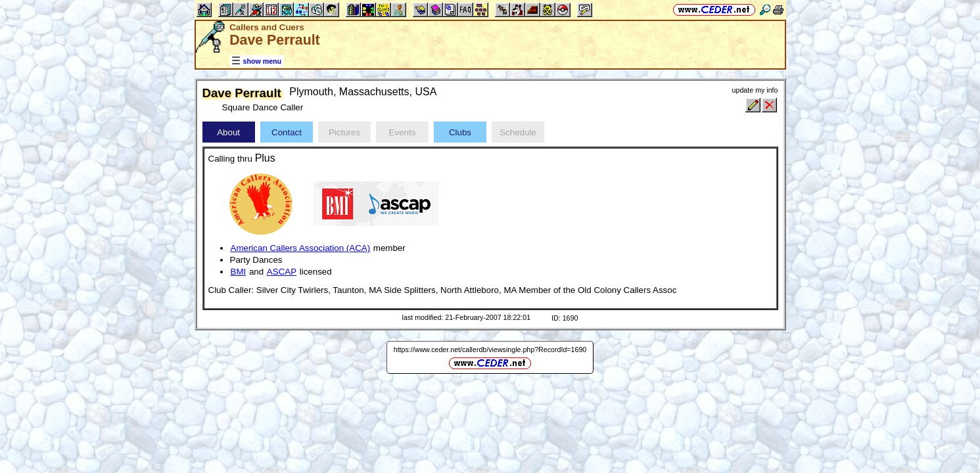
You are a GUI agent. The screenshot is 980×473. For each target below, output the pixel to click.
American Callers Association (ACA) (301, 248)
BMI (239, 272)
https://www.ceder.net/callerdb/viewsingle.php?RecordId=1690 (490, 349)
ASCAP (282, 272)
